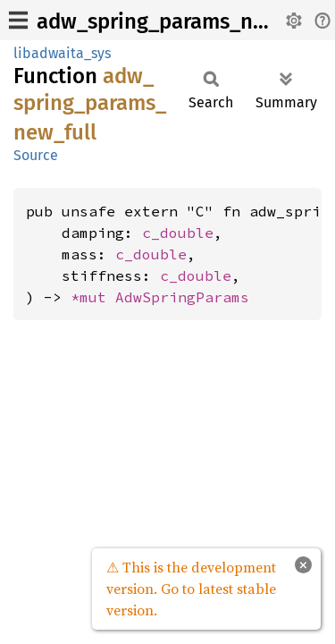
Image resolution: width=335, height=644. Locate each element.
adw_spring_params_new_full (180, 21)
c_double (178, 233)
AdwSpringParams (182, 297)
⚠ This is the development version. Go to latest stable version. (191, 589)
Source (36, 155)
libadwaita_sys (62, 53)
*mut (93, 297)
